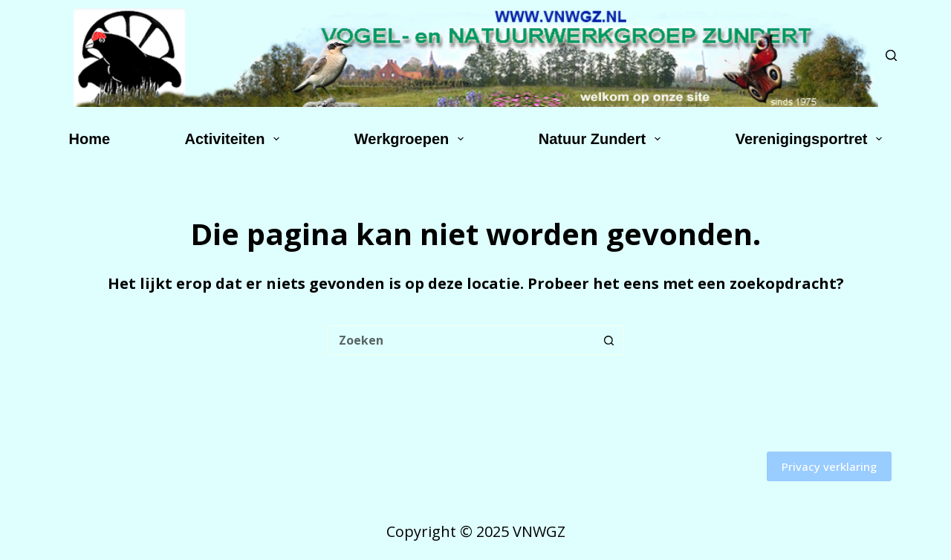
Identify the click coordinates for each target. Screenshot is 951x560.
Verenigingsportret (812, 139)
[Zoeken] (891, 55)
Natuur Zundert (603, 139)
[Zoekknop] (609, 340)
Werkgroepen (412, 139)
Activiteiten (236, 139)
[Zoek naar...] (461, 340)
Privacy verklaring (829, 466)
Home (90, 139)
